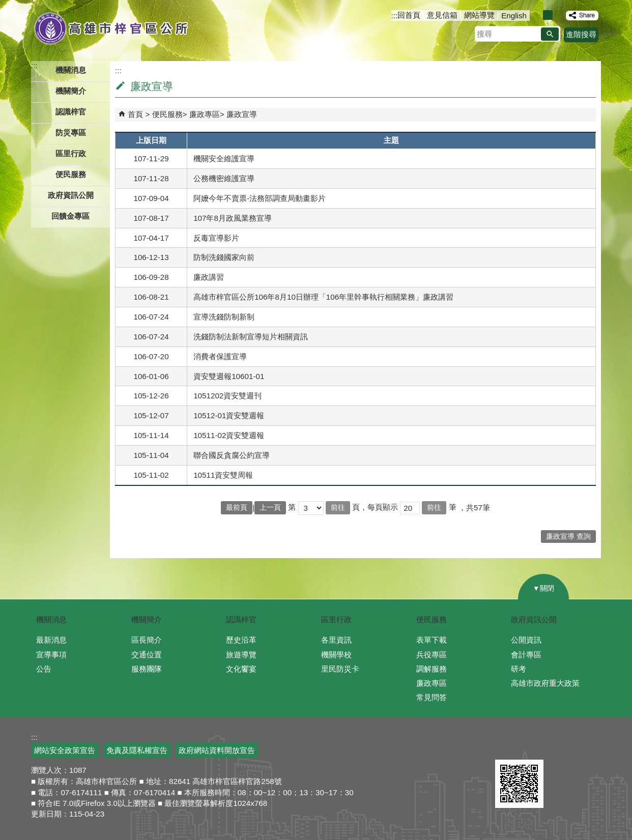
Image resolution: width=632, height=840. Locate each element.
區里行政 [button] (71, 153)
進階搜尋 (581, 34)
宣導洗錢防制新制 (224, 317)
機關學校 (336, 655)
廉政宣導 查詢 (568, 537)
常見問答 (432, 697)
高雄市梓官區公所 (111, 28)
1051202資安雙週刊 (227, 396)
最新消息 (51, 640)
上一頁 (270, 508)
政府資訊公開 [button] (71, 195)
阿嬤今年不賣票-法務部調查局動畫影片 (260, 198)
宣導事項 (51, 655)
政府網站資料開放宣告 (217, 750)
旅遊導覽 (241, 655)
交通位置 (147, 655)
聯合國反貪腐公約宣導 (232, 455)
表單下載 (432, 640)
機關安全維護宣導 (224, 158)
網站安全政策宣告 (65, 750)
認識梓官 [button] (71, 112)
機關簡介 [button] (71, 91)
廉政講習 (209, 277)
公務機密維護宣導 (224, 178)
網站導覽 (479, 15)
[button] (550, 34)
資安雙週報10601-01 (229, 376)
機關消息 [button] (71, 70)
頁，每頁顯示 (375, 507)
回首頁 (409, 15)
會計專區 (526, 655)
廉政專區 (205, 114)
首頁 (135, 114)
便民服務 (167, 114)
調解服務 (432, 669)
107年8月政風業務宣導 (233, 218)
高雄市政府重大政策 (545, 683)
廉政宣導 (242, 114)
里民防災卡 (340, 669)
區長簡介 (147, 640)
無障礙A (560, 746)
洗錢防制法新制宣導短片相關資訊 (251, 337)
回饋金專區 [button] (70, 216)
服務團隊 (147, 669)
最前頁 (237, 508)
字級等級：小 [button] (537, 15)
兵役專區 (432, 655)
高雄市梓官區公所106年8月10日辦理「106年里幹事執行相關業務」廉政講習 (323, 297)
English (514, 16)
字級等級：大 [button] (558, 15)
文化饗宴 (241, 669)
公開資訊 (526, 640)
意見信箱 (442, 15)
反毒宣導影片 (216, 238)
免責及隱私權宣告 (137, 750)
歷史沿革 (241, 640)
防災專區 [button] (71, 133)
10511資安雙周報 (223, 475)
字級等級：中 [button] (548, 15)
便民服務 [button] (71, 174)
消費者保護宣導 (220, 356)
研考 (519, 669)
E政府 (506, 744)
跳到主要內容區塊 (5, 5)
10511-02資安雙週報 (229, 435)
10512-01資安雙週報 (229, 415)
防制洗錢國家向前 (224, 257)
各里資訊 (336, 640)
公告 (44, 669)
